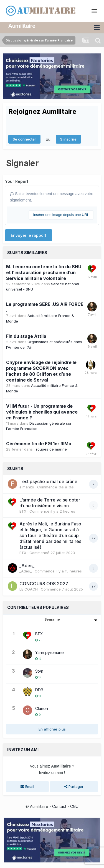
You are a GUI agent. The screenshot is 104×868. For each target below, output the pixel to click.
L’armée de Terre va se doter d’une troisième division (50, 503)
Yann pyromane (50, 652)
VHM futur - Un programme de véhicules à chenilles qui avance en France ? (42, 412)
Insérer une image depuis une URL (61, 215)
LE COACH (29, 589)
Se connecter (24, 139)
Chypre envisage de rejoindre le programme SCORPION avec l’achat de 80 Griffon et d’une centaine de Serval (41, 371)
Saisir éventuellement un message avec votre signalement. (52, 197)
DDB (39, 690)
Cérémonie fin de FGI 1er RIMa (39, 444)
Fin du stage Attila (26, 336)
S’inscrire (68, 139)
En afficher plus (52, 729)
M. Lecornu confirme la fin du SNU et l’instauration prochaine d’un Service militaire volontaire (44, 272)
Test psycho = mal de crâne (48, 481)
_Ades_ (27, 565)
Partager (74, 786)
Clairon (42, 708)
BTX (23, 511)
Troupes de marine (50, 449)
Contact (59, 806)
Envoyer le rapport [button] (29, 235)
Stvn (39, 671)
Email (27, 786)
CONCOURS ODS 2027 (44, 584)
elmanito (27, 487)
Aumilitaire (22, 26)
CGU (74, 806)
